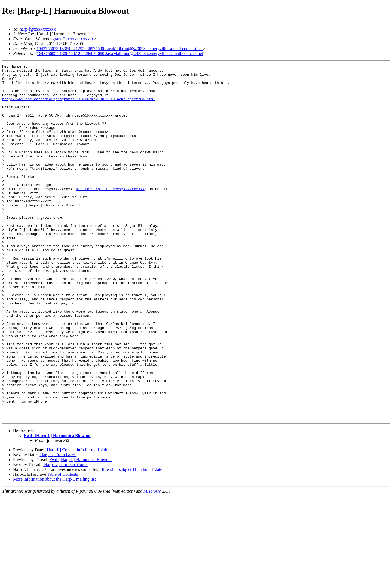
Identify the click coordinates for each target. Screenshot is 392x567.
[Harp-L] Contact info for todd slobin (78, 521)
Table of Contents (63, 545)
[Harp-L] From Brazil (58, 526)
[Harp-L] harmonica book (65, 536)
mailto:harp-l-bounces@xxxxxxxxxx (111, 214)
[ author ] (143, 540)
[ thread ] (107, 540)
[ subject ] (125, 540)
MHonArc (152, 562)
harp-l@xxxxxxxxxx (38, 29)
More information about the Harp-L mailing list (54, 550)
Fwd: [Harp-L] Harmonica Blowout (57, 507)
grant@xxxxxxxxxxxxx (73, 39)
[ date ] (159, 540)
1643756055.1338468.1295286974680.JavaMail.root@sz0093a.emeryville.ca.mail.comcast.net (120, 49)
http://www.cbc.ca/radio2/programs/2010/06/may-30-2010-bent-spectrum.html (79, 106)
